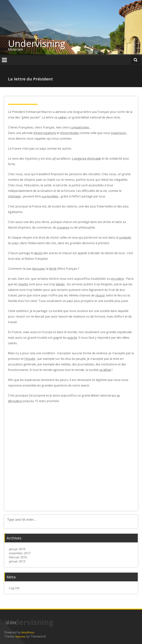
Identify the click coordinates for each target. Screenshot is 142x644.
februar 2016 (18, 557)
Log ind (14, 588)
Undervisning (37, 43)
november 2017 (20, 553)
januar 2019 (17, 549)
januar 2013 (17, 561)
